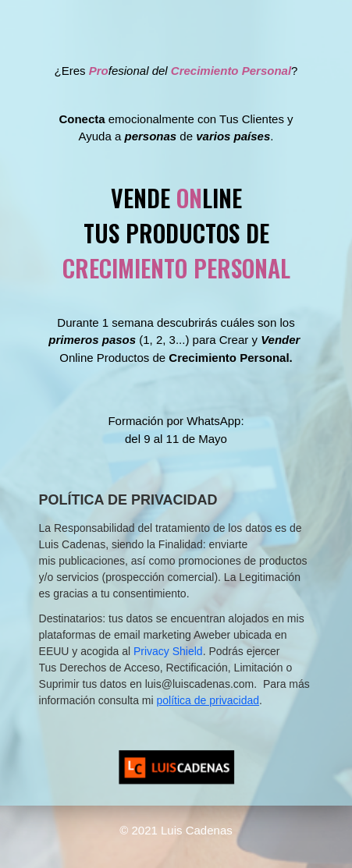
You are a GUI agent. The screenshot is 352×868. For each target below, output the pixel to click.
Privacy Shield (168, 651)
